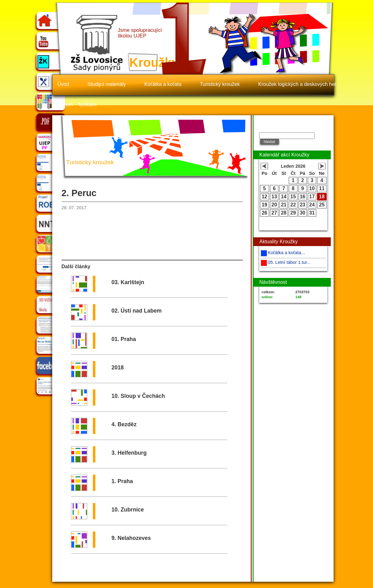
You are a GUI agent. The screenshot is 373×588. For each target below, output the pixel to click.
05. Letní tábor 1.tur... (289, 262)
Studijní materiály (107, 84)
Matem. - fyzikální (77, 104)
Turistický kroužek (220, 84)
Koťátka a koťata (163, 84)
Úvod (63, 84)
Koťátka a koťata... (287, 253)
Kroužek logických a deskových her (297, 84)
